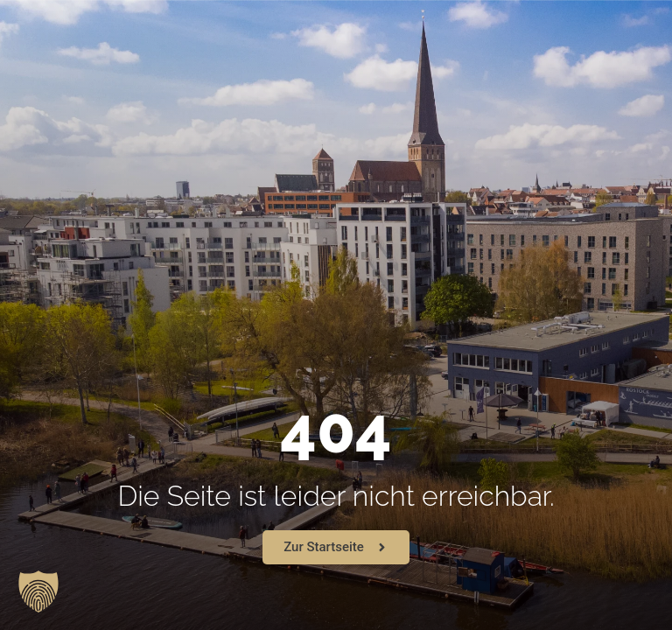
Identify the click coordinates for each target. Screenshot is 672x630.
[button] (38, 591)
